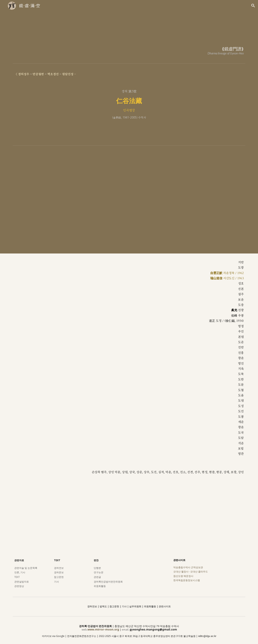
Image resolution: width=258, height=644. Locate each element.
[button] (253, 6)
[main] (129, 45)
